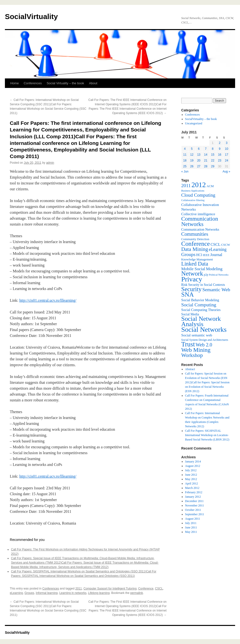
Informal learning (47, 593)
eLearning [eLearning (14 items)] (218, 249)
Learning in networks (73, 593)
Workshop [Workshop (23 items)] (192, 355)
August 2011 (193, 519)
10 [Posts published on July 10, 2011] (227, 149)
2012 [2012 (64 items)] (199, 185)
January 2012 (193, 497)
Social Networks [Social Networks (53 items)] (204, 329)
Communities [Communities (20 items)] (195, 234)
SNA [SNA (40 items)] (187, 295)
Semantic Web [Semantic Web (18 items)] (216, 290)
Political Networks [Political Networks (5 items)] (219, 275)
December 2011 (194, 501)
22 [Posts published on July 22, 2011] (213, 161)
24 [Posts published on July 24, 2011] (227, 161)
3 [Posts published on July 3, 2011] (227, 143)
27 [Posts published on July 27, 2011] (199, 166)
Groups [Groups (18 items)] (188, 254)
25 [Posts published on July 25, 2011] (185, 166)
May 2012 (191, 479)
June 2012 (191, 475)
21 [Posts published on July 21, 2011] (206, 161)
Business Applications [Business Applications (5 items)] (193, 191)
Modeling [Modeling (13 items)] (214, 269)
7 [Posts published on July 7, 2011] (206, 149)
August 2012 (193, 466)
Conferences (33, 83)
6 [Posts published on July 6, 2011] (199, 149)
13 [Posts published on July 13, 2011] (199, 155)
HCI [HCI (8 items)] (199, 255)
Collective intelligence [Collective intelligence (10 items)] (198, 214)
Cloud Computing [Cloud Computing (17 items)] (198, 195)
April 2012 (192, 483)
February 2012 (194, 492)
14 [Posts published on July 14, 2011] (206, 155)
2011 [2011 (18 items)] (186, 185)
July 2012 (191, 470)
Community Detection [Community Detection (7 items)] (195, 239)
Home (15, 83)
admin (50, 163)
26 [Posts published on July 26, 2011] (192, 166)
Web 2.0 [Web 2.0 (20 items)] (204, 345)
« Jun (185, 172)
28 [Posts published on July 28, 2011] (206, 166)
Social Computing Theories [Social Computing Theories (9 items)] (201, 310)
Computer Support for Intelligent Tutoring (110, 589)
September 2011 (195, 514)
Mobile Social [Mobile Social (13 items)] (193, 269)
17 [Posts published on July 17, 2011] (227, 155)
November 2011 (195, 505)
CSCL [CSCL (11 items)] (216, 244)
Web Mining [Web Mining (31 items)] (196, 350)
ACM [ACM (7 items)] (210, 186)
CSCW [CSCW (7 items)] (226, 245)
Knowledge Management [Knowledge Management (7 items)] (197, 259)
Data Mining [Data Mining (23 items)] (195, 249)
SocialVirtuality (31, 16)
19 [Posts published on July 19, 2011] (192, 161)
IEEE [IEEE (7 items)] (206, 255)
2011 (79, 589)
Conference (146, 589)
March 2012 (192, 488)
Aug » (226, 172)
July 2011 (191, 523)
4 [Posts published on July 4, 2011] (185, 149)
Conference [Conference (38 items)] (196, 244)
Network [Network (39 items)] (192, 274)
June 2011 (191, 527)
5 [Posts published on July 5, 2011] (192, 149)
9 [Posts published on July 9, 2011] (220, 149)
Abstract (190, 369)
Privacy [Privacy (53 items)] (192, 279)
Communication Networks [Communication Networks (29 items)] (200, 221)
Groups (29, 593)
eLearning (16, 593)
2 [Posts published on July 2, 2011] (220, 143)
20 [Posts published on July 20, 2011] (199, 161)
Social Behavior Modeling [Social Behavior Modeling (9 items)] (200, 300)
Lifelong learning (99, 593)
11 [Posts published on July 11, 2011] (185, 155)
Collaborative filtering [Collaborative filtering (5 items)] (193, 200)
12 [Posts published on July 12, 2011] (192, 155)
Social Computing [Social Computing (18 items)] (199, 305)
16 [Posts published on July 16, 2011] (220, 155)
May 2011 (191, 532)
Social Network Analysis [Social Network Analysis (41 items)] (201, 321)
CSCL (159, 589)
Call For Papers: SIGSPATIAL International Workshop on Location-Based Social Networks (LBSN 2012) (207, 435)
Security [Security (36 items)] (191, 289)
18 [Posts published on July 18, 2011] (185, 161)
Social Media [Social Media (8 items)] (190, 314)
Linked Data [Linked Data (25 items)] (195, 264)
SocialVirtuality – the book (201, 119)
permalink (137, 593)
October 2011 (193, 510)
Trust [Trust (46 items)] (188, 344)
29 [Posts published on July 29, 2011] (213, 166)
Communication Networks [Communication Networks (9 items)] (200, 229)
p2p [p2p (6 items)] (206, 275)
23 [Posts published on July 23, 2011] (220, 161)
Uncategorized (194, 123)
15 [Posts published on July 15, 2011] (213, 155)
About (93, 83)
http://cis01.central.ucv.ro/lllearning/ (48, 300)
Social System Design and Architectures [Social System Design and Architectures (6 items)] (205, 340)
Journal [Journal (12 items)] (216, 255)
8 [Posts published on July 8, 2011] (213, 149)
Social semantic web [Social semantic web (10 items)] (197, 335)
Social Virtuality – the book (65, 83)
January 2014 (193, 462)
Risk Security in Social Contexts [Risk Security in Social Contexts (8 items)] (203, 285)
